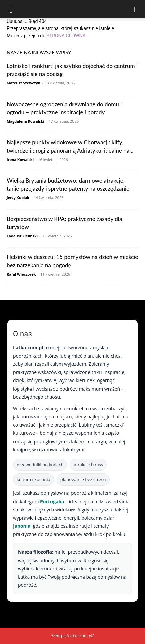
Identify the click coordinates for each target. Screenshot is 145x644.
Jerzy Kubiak (18, 198)
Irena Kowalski (20, 159)
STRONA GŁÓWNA (66, 36)
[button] (11, 9)
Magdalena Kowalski (26, 121)
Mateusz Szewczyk (24, 83)
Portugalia (52, 501)
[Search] (136, 9)
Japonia (22, 526)
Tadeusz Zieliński (22, 236)
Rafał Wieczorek (21, 274)
